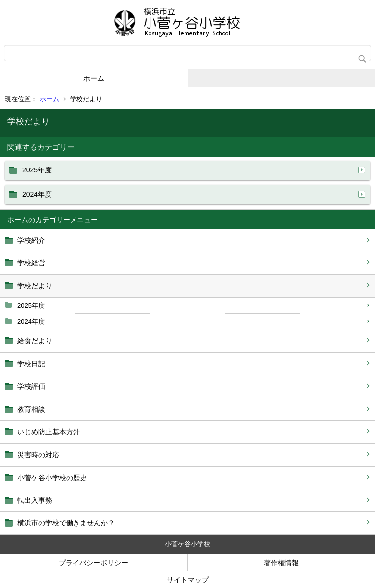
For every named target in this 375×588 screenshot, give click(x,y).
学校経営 (31, 263)
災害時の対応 (38, 455)
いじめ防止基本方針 (49, 432)
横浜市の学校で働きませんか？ (66, 523)
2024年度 (31, 321)
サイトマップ (188, 580)
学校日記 (31, 364)
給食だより (35, 341)
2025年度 (31, 305)
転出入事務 (35, 500)
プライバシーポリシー (93, 563)
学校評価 (31, 386)
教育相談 (31, 409)
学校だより (35, 286)
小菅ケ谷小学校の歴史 (52, 478)
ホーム (94, 78)
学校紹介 (31, 240)
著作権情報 (281, 563)
